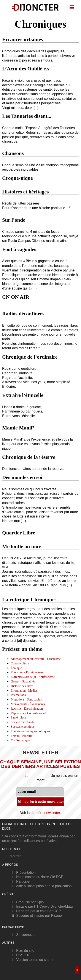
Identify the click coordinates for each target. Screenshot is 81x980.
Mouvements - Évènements (28, 704)
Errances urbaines (23, 39)
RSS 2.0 (20, 955)
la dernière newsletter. (44, 813)
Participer (21, 881)
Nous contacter (25, 877)
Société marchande (23, 722)
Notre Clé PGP (52, 877)
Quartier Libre (19, 533)
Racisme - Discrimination (27, 709)
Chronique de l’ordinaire (30, 357)
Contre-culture (20, 663)
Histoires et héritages (25, 192)
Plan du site (23, 951)
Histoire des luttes (22, 686)
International (19, 695)
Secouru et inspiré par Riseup (36, 916)
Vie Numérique (20, 740)
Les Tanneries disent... (27, 116)
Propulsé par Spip (27, 902)
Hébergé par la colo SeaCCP (36, 911)
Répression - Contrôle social (28, 713)
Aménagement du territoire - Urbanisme (36, 659)
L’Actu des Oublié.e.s (26, 69)
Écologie (16, 668)
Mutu (69, 906)
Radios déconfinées (23, 314)
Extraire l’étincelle (23, 395)
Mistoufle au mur (21, 546)
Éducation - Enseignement (27, 672)
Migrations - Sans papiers (27, 699)
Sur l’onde (14, 220)
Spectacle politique (23, 727)
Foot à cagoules (19, 249)
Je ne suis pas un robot (40, 778)
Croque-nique (17, 178)
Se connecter (24, 935)
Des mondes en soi (22, 477)
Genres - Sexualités (23, 681)
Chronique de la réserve (29, 457)
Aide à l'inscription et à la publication (41, 886)
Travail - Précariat (22, 736)
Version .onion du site (33, 960)
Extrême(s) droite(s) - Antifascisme (33, 677)
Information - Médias (24, 690)
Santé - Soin (18, 717)
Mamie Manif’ (18, 428)
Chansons (13, 153)
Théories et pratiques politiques (30, 731)
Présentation (23, 873)
